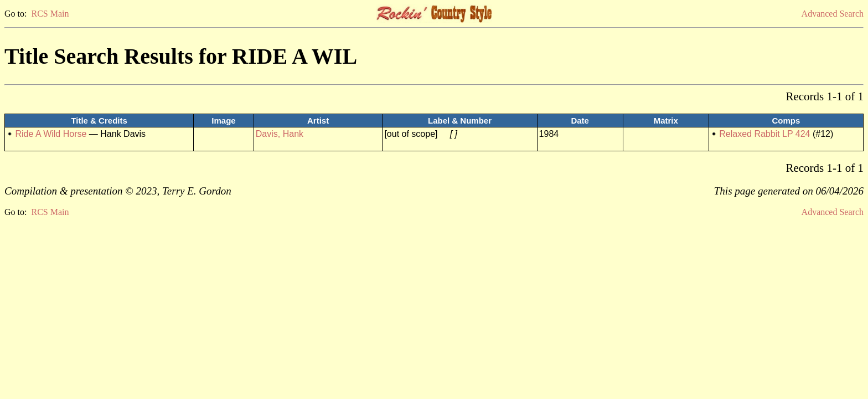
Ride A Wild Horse (51, 134)
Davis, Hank (280, 134)
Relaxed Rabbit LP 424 (764, 134)
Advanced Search (833, 14)
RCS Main (50, 14)
